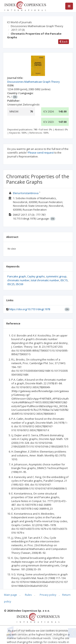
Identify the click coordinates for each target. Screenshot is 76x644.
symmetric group (56, 276)
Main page (11, 595)
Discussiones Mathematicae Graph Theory (37, 26)
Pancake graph (17, 276)
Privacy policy (48, 595)
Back (64, 42)
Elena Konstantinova (26, 193)
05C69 (19, 284)
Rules (28, 595)
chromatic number (18, 280)
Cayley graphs (36, 276)
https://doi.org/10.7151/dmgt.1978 (30, 309)
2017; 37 (18, 30)
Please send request (41, 153)
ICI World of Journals (19, 22)
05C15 (64, 280)
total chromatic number (45, 280)
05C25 (11, 284)
